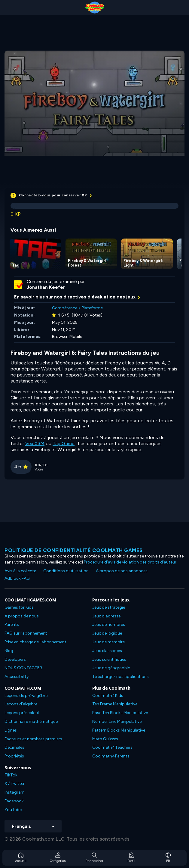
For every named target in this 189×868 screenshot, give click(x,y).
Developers (15, 659)
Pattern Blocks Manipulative (119, 730)
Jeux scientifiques (109, 659)
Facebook (14, 801)
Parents (12, 624)
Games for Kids (19, 607)
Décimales (14, 747)
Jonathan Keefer (46, 287)
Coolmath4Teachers (112, 747)
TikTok (11, 775)
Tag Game (64, 443)
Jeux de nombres (109, 624)
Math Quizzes (105, 739)
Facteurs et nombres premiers (33, 739)
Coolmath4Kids (108, 696)
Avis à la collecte (20, 571)
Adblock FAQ (17, 578)
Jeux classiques (107, 651)
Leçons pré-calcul (22, 713)
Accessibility (17, 677)
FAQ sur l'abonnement (26, 633)
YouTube (13, 810)
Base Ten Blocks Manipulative (120, 713)
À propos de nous (22, 616)
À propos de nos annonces (122, 571)
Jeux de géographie (111, 668)
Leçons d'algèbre (21, 704)
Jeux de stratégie (109, 607)
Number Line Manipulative (117, 721)
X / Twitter (15, 784)
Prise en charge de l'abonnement (35, 642)
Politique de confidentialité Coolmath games (74, 550)
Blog (9, 651)
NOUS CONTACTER (23, 668)
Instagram (15, 792)
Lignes (11, 730)
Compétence (65, 308)
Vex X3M (35, 443)
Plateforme (92, 308)
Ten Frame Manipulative (115, 704)
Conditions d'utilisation (66, 571)
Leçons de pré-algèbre (26, 696)
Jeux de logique (107, 633)
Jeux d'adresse (106, 616)
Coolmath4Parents (111, 756)
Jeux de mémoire (108, 642)
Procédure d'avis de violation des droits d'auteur (130, 562)
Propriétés (14, 756)
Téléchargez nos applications (120, 677)
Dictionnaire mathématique (31, 721)
